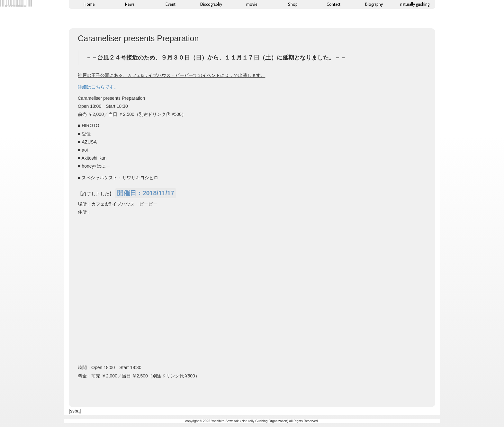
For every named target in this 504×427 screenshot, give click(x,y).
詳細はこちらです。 (98, 87)
